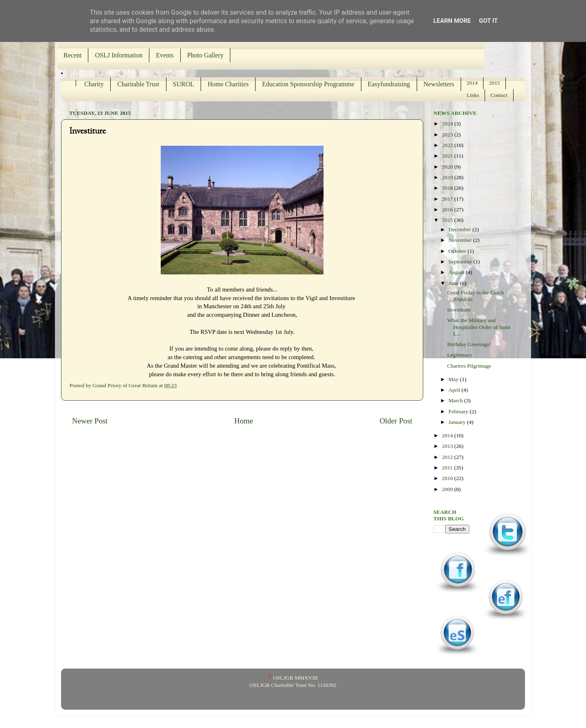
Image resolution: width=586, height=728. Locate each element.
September (461, 262)
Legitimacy (460, 355)
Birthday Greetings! (469, 344)
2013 (448, 446)
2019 (448, 177)
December (460, 229)
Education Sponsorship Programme (308, 84)
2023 (448, 135)
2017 (448, 199)
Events (165, 55)
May (454, 379)
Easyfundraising (389, 84)
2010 (448, 478)
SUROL (184, 84)
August (457, 272)
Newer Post (90, 421)
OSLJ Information (119, 55)
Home (244, 421)
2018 (448, 188)
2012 (448, 457)
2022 (448, 145)
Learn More (452, 21)
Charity (94, 84)
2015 (495, 83)
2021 (448, 156)
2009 (448, 489)
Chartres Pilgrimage (469, 366)
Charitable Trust (138, 84)
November (461, 240)
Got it (488, 21)
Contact (499, 95)
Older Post (396, 421)
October (458, 251)
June (454, 283)
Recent (72, 55)
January (458, 422)
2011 (448, 468)
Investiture (459, 310)
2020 (448, 167)
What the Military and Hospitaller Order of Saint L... (479, 327)
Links (473, 95)
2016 (448, 209)
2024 (448, 124)
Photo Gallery (205, 55)
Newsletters (439, 84)
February (459, 411)
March (456, 400)
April (455, 390)
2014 (472, 83)
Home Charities (228, 84)
